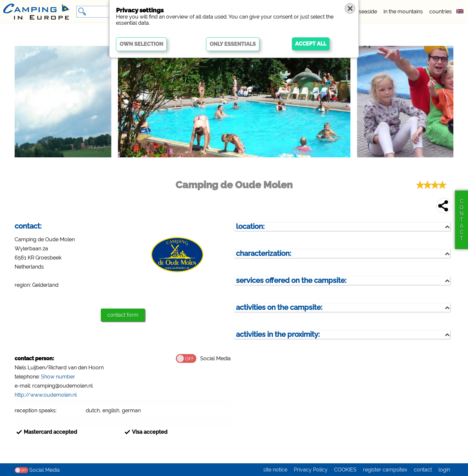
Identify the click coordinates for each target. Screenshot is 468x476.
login (444, 470)
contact (423, 470)
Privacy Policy (311, 470)
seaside (368, 12)
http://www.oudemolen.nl (46, 395)
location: (250, 226)
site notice (275, 470)
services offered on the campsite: (291, 280)
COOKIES (345, 470)
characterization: (264, 253)
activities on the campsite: (279, 307)
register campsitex (385, 470)
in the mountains (403, 12)
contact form (123, 315)
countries (441, 12)
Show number (58, 377)
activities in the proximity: (278, 334)
